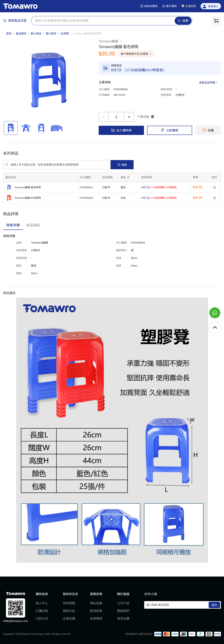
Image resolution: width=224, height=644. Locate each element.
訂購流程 (42, 611)
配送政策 (96, 611)
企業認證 (189, 6)
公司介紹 (123, 603)
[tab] (13, 225)
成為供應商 (149, 6)
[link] (87, 34)
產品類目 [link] (21, 34)
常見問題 (69, 603)
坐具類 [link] (65, 34)
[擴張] (126, 177)
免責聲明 (96, 619)
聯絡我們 (123, 611)
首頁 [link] (9, 34)
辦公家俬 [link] (51, 34)
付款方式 (42, 619)
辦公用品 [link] (36, 34)
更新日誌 (69, 611)
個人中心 (42, 603)
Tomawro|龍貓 (110, 41)
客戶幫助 (169, 6)
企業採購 (69, 619)
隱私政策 (96, 603)
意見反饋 (123, 619)
